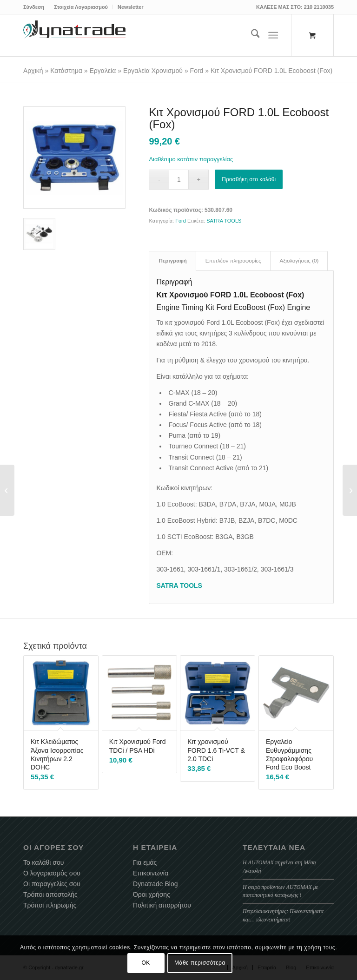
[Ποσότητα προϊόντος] (179, 180)
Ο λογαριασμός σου (52, 873)
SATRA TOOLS (224, 221)
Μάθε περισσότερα (200, 963)
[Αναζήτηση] (251, 35)
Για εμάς (145, 862)
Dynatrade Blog (155, 884)
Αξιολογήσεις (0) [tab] (299, 261)
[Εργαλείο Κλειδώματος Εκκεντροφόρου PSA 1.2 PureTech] (7, 490)
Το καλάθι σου (43, 862)
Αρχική (33, 71)
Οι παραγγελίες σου (52, 884)
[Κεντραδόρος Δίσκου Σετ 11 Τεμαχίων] (350, 490)
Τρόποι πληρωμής (50, 905)
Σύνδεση (34, 7)
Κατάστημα (66, 71)
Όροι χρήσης (152, 894)
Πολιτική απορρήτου (162, 905)
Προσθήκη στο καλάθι (249, 179)
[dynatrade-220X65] (74, 35)
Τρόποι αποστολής (50, 894)
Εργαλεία (103, 71)
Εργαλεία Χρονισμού (153, 71)
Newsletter (131, 7)
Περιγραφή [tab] (172, 261)
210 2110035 (319, 7)
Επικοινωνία (151, 873)
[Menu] (274, 35)
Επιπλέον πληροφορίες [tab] (233, 261)
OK (146, 963)
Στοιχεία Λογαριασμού (81, 7)
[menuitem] (36, 7)
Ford (197, 71)
